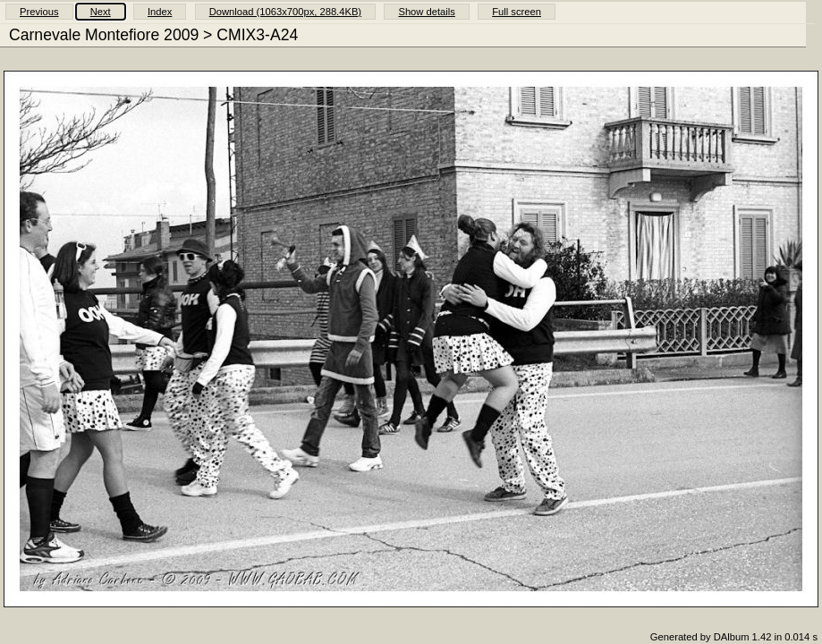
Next (101, 12)
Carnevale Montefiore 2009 (104, 35)
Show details (426, 12)
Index (160, 12)
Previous (39, 12)
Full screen (517, 12)
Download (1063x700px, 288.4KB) (285, 12)
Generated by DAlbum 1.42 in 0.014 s (734, 637)
